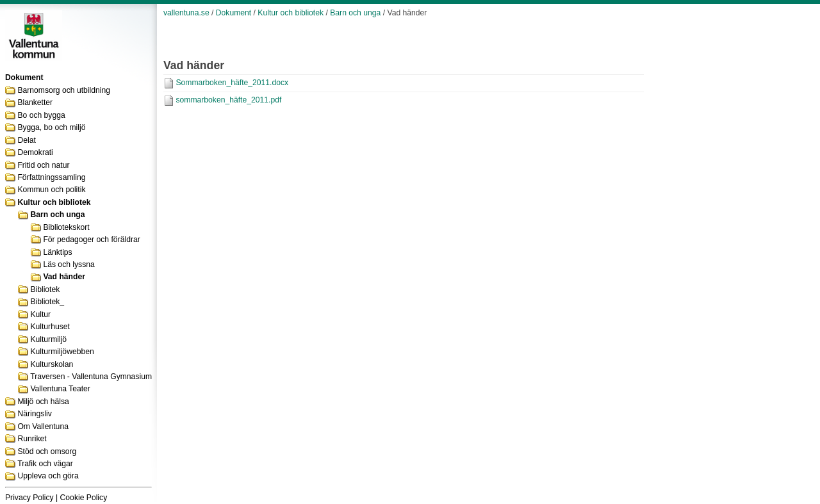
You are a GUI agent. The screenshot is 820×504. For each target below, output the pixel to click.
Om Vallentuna (43, 427)
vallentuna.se (186, 13)
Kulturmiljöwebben (62, 352)
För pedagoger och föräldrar (91, 240)
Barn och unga (57, 215)
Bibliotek (45, 289)
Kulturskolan (52, 364)
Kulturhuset (50, 327)
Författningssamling (51, 177)
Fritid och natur (43, 165)
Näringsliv (34, 414)
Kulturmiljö (48, 339)
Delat (26, 140)
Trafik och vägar (45, 464)
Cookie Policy (84, 498)
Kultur (40, 314)
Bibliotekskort (66, 227)
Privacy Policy (29, 498)
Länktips (57, 252)
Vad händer (64, 277)
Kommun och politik (51, 190)
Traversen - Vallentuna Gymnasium (91, 377)
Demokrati (35, 152)
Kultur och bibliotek (54, 202)
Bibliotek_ (47, 302)
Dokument (234, 13)
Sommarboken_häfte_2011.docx (232, 83)
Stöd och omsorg (47, 451)
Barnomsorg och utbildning (64, 90)
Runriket (32, 439)
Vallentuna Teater (60, 389)
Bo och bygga (41, 115)
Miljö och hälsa (43, 402)
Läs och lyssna (69, 264)
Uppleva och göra (48, 476)
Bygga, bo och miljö (51, 127)
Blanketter (35, 102)
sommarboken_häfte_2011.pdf (228, 100)
